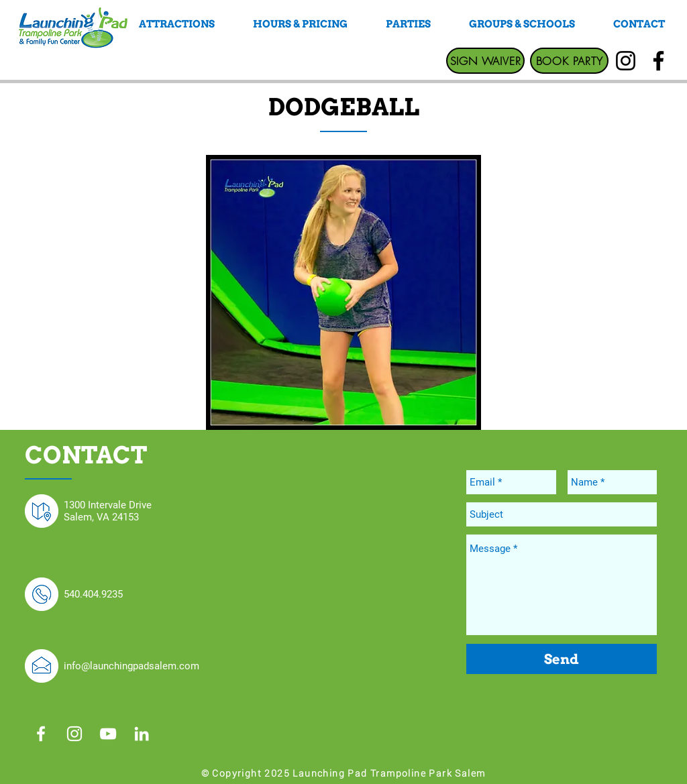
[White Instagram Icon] (74, 734)
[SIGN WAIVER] (485, 61)
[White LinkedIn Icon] (142, 734)
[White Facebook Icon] (41, 734)
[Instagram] (626, 61)
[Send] (562, 659)
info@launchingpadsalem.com (131, 666)
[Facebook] (658, 61)
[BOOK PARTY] (569, 61)
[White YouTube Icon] (108, 734)
